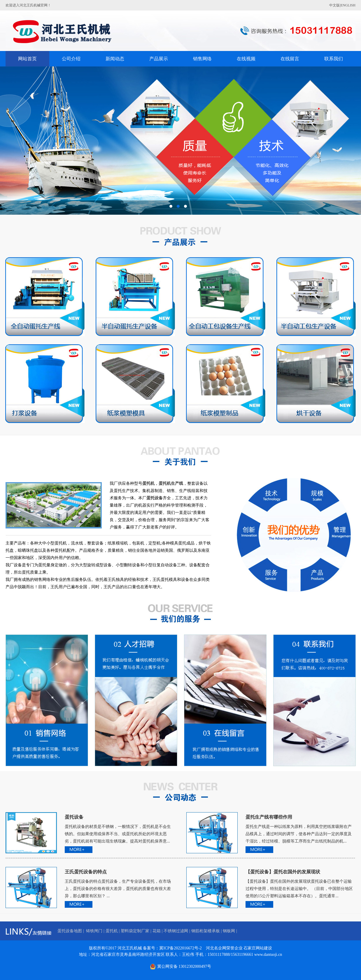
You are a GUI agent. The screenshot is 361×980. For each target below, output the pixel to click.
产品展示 (159, 59)
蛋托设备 (74, 817)
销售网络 (202, 59)
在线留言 (290, 59)
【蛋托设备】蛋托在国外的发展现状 (283, 872)
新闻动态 (115, 59)
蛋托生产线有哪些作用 (269, 817)
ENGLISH (348, 5)
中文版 (334, 5)
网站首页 (27, 59)
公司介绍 (71, 59)
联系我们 (334, 59)
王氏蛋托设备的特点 (86, 872)
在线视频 (246, 59)
